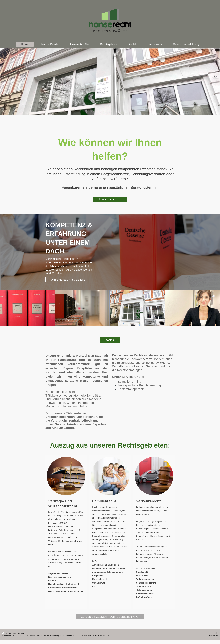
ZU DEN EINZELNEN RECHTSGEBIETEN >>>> (110, 617)
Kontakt (110, 340)
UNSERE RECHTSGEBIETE (68, 280)
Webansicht (213, 635)
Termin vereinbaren (110, 199)
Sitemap (20, 633)
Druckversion (9, 633)
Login (216, 633)
